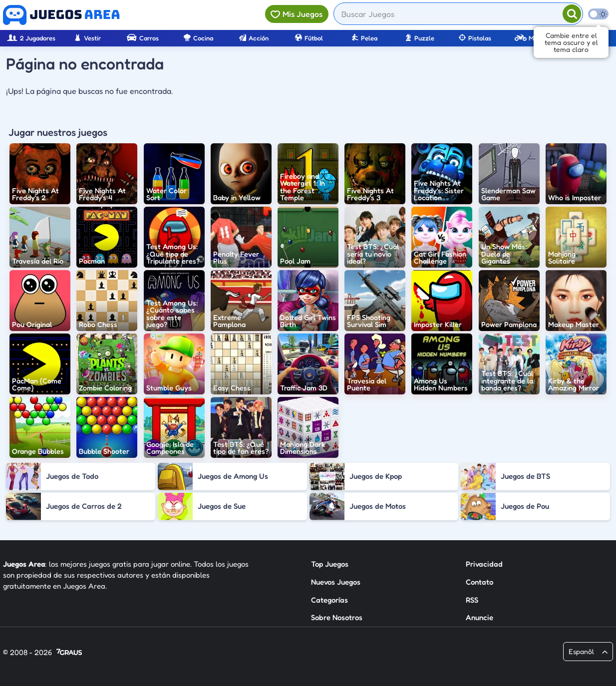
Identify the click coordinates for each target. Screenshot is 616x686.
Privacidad (484, 564)
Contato (479, 582)
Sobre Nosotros (337, 617)
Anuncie (479, 617)
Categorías (329, 600)
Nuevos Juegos (336, 582)
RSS (472, 600)
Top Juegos (330, 564)
